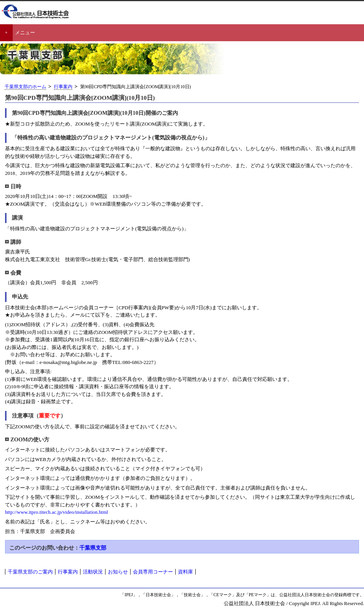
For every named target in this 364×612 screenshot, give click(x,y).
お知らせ (118, 572)
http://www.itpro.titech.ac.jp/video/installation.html (56, 512)
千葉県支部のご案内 (30, 572)
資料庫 (185, 572)
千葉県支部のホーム (25, 87)
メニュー (25, 33)
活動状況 (93, 572)
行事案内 (63, 87)
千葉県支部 (93, 548)
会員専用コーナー (153, 572)
